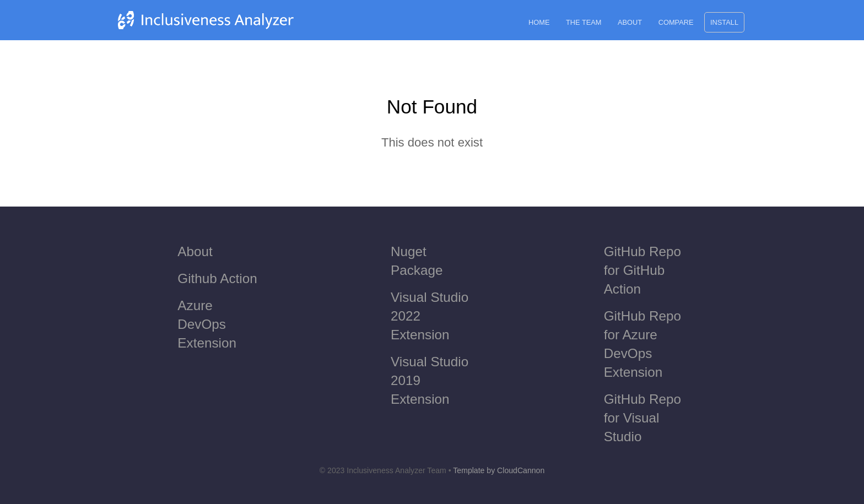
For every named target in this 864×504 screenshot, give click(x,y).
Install (724, 22)
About (630, 22)
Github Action (217, 278)
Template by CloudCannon (499, 470)
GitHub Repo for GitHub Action (642, 270)
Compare (676, 22)
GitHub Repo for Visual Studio (642, 418)
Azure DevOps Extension (207, 324)
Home (539, 22)
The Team (584, 22)
